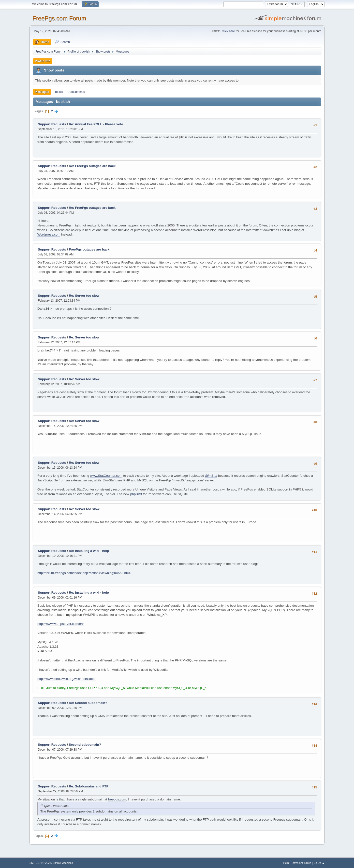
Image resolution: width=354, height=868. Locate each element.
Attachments (77, 92)
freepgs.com (117, 799)
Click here (228, 31)
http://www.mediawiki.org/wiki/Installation (67, 679)
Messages (42, 92)
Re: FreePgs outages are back (92, 166)
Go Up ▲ (319, 863)
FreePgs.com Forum (59, 18)
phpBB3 (136, 494)
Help (286, 863)
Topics (59, 92)
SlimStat (211, 476)
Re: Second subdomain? (88, 703)
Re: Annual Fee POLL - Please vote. (96, 124)
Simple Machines (63, 863)
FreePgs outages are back (89, 249)
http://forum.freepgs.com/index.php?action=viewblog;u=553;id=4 (84, 573)
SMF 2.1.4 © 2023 (40, 863)
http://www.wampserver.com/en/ (60, 624)
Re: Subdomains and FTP (89, 786)
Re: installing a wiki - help (89, 551)
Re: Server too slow (84, 296)
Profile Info (43, 61)
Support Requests (52, 124)
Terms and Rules (301, 863)
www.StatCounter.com (106, 476)
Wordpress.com (49, 234)
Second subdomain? (85, 745)
